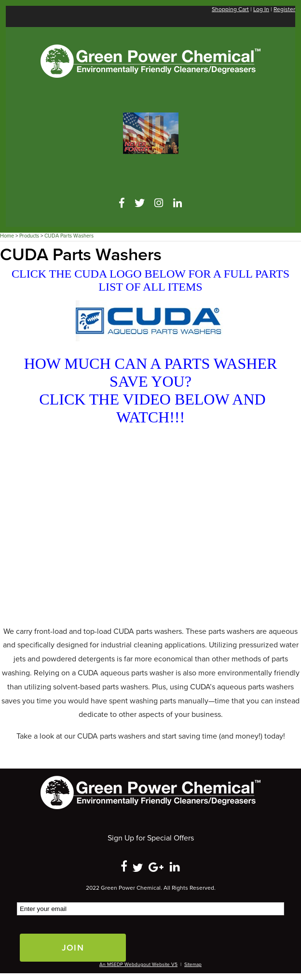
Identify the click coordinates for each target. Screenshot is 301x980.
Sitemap (193, 965)
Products (29, 236)
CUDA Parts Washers (69, 236)
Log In (261, 9)
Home (7, 236)
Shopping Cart (230, 9)
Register (284, 9)
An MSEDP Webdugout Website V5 (138, 965)
